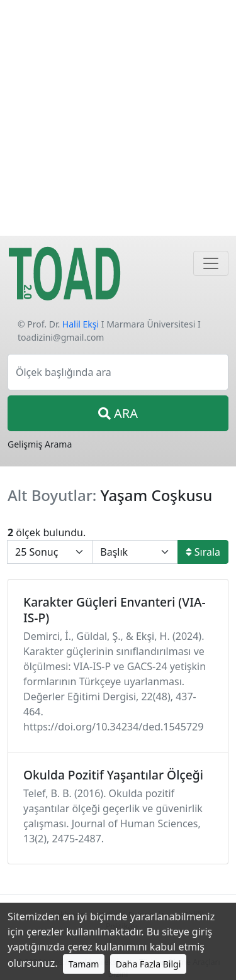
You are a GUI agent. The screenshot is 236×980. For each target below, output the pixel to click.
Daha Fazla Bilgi (149, 964)
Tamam (84, 964)
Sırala (203, 552)
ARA (118, 413)
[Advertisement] (118, 118)
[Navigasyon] (211, 263)
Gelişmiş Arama (40, 444)
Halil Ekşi (81, 324)
